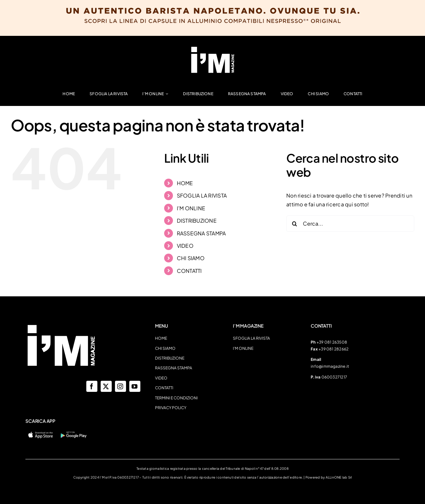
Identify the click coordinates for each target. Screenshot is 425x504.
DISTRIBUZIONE (197, 221)
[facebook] (92, 386)
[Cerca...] (350, 224)
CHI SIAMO (191, 258)
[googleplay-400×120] (73, 433)
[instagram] (120, 386)
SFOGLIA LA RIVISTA (202, 195)
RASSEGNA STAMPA (201, 233)
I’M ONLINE (191, 208)
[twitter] (106, 386)
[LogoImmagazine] (213, 48)
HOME (185, 183)
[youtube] (135, 386)
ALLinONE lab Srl (339, 477)
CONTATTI (189, 271)
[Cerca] (294, 224)
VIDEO (185, 246)
